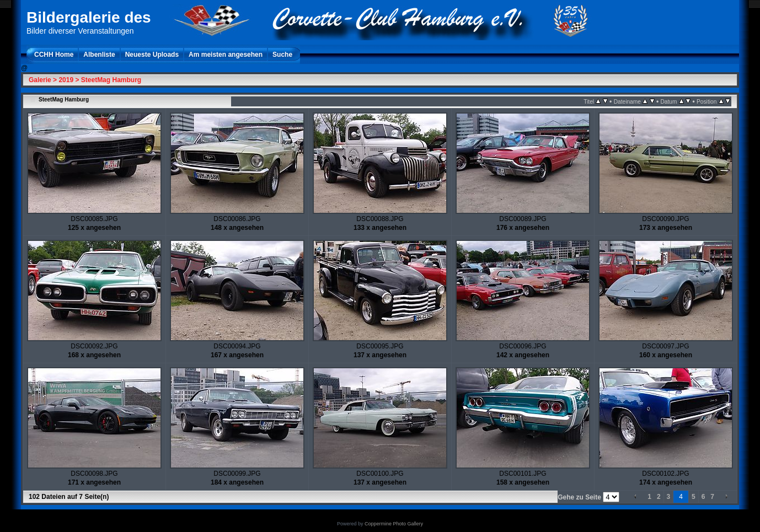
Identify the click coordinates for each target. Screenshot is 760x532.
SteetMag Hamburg (111, 80)
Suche (282, 55)
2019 (66, 80)
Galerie (40, 80)
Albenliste (99, 55)
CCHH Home (54, 55)
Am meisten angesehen (226, 55)
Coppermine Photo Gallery (394, 524)
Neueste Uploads (152, 55)
